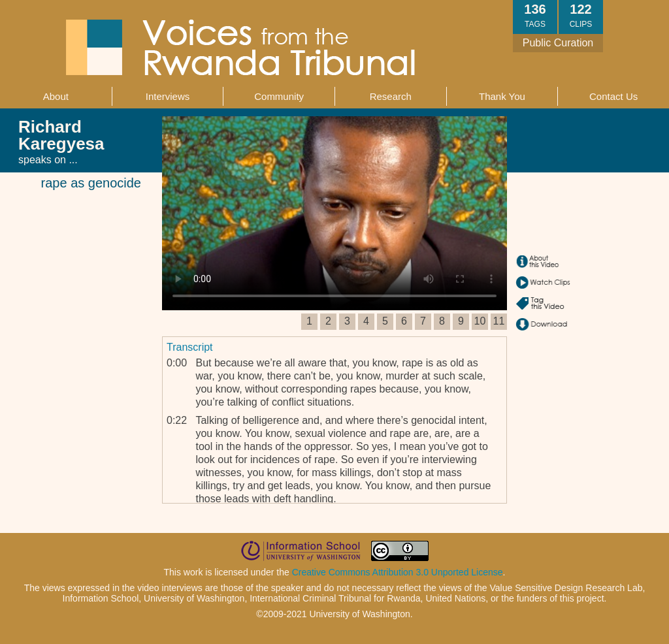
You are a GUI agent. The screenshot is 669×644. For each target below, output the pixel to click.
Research (391, 96)
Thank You (502, 96)
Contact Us (613, 96)
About (56, 96)
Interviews (168, 96)
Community (279, 96)
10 (480, 321)
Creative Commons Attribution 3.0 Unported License (398, 572)
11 (499, 321)
